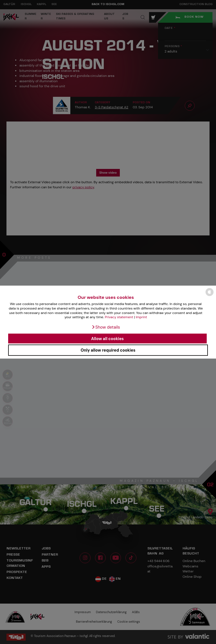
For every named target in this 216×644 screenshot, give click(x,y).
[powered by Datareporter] (210, 296)
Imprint (141, 317)
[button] (106, 327)
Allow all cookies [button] (107, 338)
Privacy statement (119, 317)
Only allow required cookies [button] (108, 350)
